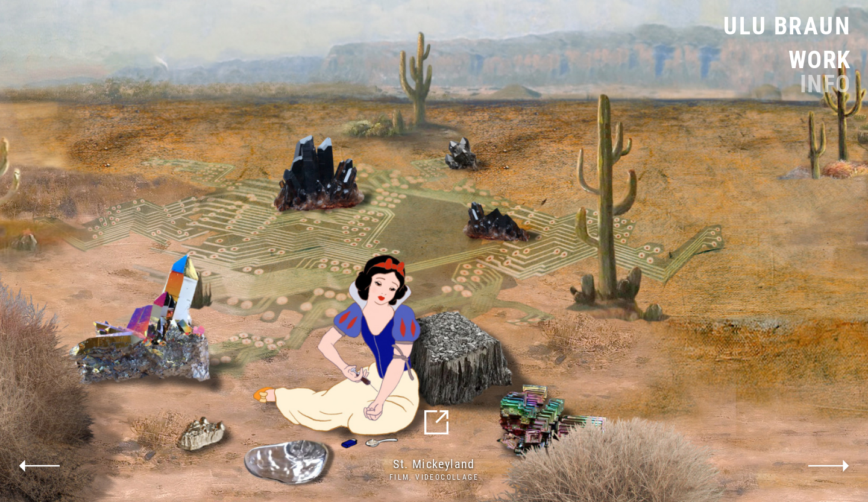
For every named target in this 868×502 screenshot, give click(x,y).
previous (39, 466)
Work (820, 60)
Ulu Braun (787, 26)
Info (826, 84)
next (829, 466)
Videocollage (447, 477)
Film (400, 477)
